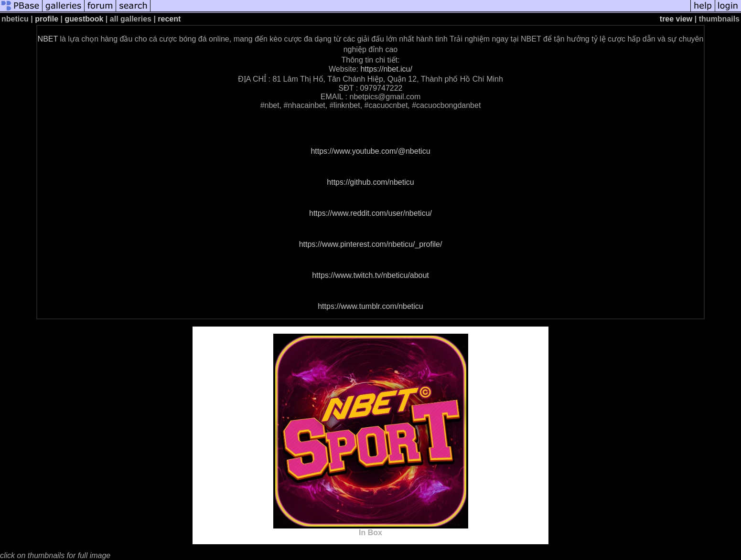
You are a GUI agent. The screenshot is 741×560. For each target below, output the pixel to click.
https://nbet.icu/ (386, 69)
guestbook (84, 19)
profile (47, 19)
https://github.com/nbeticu (370, 182)
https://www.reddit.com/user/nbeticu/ (370, 213)
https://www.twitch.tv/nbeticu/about (370, 275)
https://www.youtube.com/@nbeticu (370, 151)
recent (169, 19)
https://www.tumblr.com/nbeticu (370, 306)
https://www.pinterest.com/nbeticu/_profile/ (371, 244)
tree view (676, 19)
